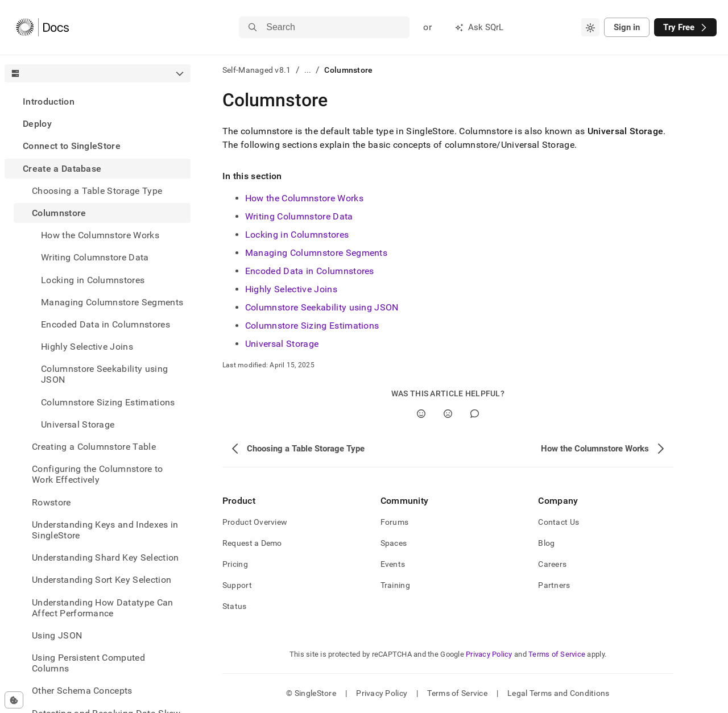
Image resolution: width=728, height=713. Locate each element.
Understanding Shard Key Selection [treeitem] (106, 557)
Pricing (235, 564)
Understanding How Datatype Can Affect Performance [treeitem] (103, 608)
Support (237, 585)
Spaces (394, 543)
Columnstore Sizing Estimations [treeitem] (108, 402)
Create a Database (62, 169)
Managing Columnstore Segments (316, 253)
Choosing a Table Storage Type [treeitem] (97, 191)
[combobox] (590, 27)
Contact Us (559, 522)
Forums (395, 522)
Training (395, 585)
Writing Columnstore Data (299, 216)
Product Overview (255, 522)
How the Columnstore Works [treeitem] (100, 235)
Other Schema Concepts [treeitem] (82, 691)
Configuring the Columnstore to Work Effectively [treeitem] (98, 474)
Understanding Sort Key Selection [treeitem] (102, 580)
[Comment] (475, 414)
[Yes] (421, 414)
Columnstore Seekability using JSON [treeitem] (104, 374)
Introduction (49, 101)
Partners (554, 585)
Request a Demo (252, 543)
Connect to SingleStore (72, 146)
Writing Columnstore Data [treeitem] (95, 257)
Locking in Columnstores (297, 235)
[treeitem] (98, 101)
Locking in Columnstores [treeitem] (93, 280)
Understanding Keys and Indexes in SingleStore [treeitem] (105, 530)
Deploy (37, 124)
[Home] (42, 27)
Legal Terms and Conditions (558, 693)
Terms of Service (557, 654)
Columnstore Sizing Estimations (312, 326)
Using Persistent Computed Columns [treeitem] (88, 663)
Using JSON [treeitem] (57, 635)
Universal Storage (282, 344)
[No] (448, 414)
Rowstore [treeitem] (51, 502)
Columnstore (59, 213)
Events (393, 564)
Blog (546, 543)
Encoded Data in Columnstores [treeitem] (106, 324)
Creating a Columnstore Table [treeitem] (94, 447)
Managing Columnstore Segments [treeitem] (112, 302)
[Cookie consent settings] (14, 700)
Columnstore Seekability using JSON (322, 307)
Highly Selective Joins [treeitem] (87, 347)
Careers (552, 564)
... (308, 70)
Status (235, 606)
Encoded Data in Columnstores (310, 271)
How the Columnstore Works (304, 198)
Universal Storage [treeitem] (78, 424)
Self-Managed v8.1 (257, 70)
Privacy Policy (489, 654)
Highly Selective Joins (291, 289)
